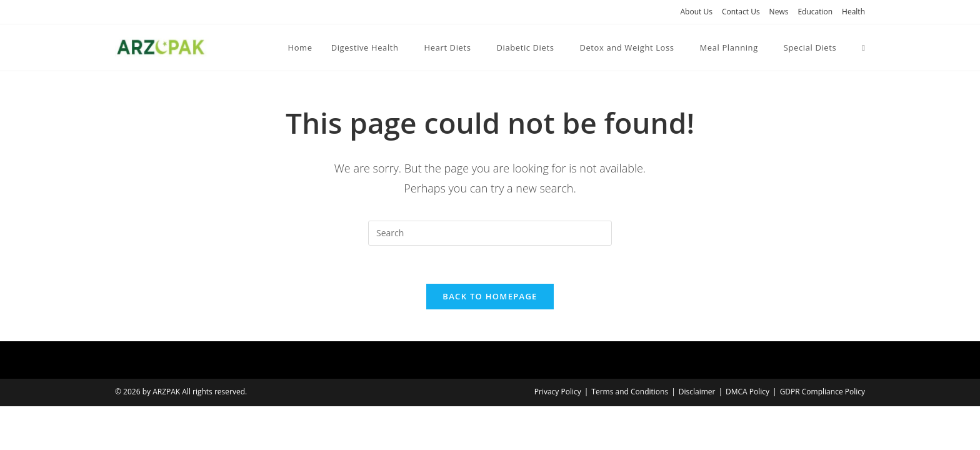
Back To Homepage (490, 296)
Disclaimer (697, 392)
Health (853, 12)
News (779, 12)
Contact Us (741, 12)
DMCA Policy (747, 392)
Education (815, 12)
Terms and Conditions (630, 392)
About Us (697, 12)
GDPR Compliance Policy (822, 392)
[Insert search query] (490, 233)
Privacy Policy (558, 392)
